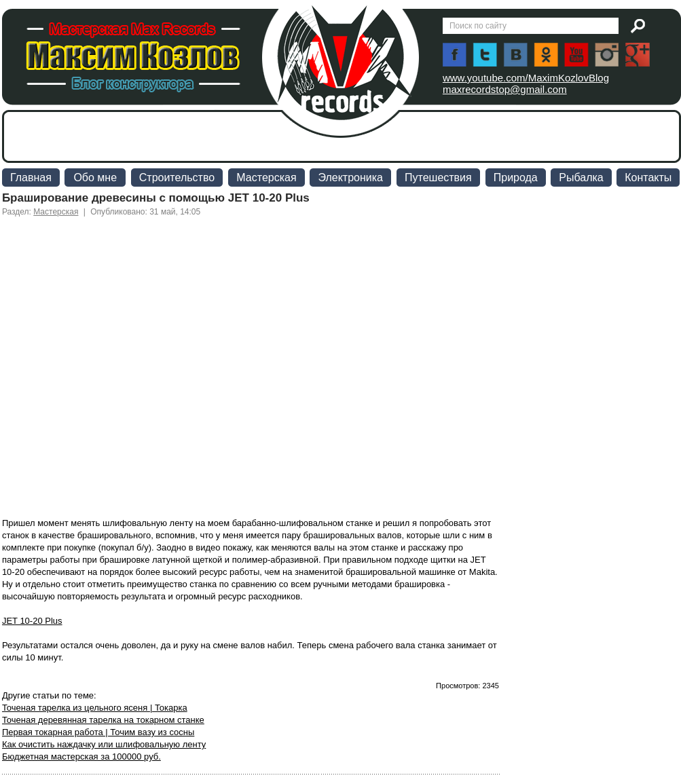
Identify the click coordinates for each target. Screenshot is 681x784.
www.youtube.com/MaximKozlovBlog (526, 78)
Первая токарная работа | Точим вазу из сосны (98, 732)
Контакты (648, 178)
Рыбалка (581, 178)
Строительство (177, 178)
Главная (31, 178)
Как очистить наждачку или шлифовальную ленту (104, 744)
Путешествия (438, 178)
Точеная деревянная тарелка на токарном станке (103, 720)
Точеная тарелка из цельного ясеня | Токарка (95, 708)
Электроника (350, 178)
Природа (516, 178)
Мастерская (266, 178)
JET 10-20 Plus (32, 621)
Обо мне (95, 178)
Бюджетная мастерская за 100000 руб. (81, 757)
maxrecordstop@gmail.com (505, 89)
